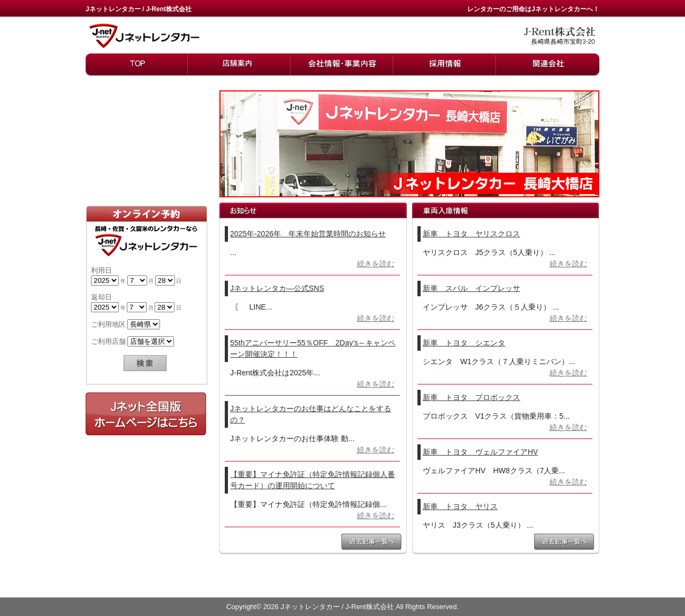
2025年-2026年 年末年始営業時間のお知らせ (308, 234)
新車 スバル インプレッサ (471, 288)
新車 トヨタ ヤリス (460, 506)
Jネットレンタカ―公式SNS (277, 288)
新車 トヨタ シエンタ (464, 343)
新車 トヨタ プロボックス (471, 397)
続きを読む (376, 264)
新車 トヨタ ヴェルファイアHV (480, 452)
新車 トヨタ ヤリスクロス (471, 234)
